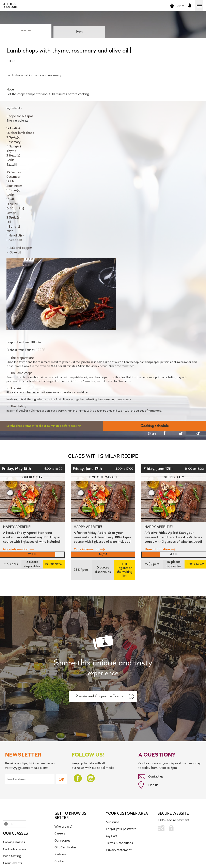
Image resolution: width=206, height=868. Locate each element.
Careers (60, 833)
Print (79, 32)
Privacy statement (119, 850)
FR (9, 823)
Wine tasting (12, 856)
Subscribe (113, 822)
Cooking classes (14, 842)
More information (19, 549)
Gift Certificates (66, 847)
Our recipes (62, 840)
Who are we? (64, 826)
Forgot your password (121, 829)
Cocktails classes (15, 849)
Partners (60, 854)
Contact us (151, 777)
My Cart (112, 836)
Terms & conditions (120, 842)
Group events (13, 863)
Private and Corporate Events (105, 697)
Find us (148, 785)
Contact (60, 861)
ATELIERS (10, 5)
